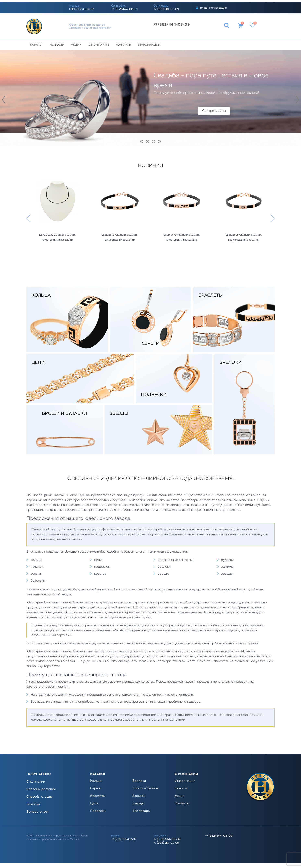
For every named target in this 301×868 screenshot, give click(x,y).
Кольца (96, 781)
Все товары (141, 811)
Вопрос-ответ (37, 812)
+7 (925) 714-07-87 (81, 9)
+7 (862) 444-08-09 (125, 9)
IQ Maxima (73, 839)
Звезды (138, 804)
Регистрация (218, 8)
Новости (57, 45)
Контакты (123, 45)
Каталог (37, 45)
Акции (76, 45)
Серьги (96, 788)
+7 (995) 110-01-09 (166, 9)
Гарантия (33, 804)
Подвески (98, 811)
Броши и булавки (146, 788)
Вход (203, 8)
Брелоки (139, 781)
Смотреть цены (214, 111)
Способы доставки (41, 789)
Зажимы (139, 796)
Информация (149, 45)
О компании (99, 45)
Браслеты (98, 796)
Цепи (94, 804)
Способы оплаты (40, 797)
